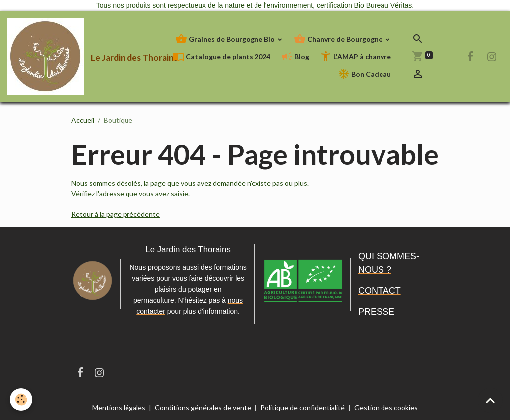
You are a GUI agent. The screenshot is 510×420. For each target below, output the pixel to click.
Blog (295, 56)
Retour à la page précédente (116, 214)
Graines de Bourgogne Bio (226, 39)
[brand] (58, 56)
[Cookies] (21, 399)
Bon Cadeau (364, 74)
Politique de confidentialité (303, 407)
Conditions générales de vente (203, 407)
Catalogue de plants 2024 (221, 56)
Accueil (83, 120)
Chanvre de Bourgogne (339, 39)
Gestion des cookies (386, 407)
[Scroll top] (490, 400)
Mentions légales (119, 407)
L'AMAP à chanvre (355, 56)
